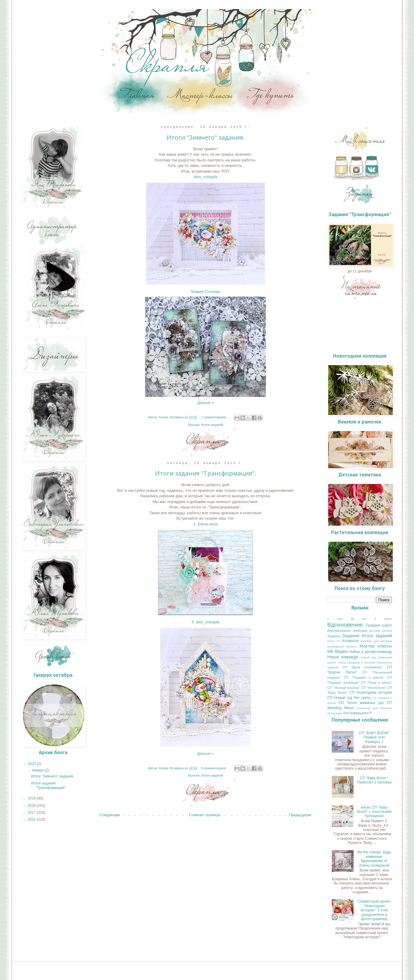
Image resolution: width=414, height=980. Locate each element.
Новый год (368, 657)
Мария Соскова (206, 292)
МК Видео (338, 651)
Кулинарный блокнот (342, 646)
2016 (32, 819)
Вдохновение (345, 625)
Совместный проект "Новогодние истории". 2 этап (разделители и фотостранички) (374, 910)
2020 (32, 764)
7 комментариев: (214, 417)
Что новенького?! (357, 713)
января (38, 770)
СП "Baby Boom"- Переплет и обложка (374, 780)
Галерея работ (379, 625)
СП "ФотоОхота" (374, 688)
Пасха (342, 662)
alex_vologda (205, 177)
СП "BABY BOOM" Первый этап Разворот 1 (374, 737)
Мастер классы (376, 646)
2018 (32, 806)
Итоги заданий (212, 425)
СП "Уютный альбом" (344, 688)
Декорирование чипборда (347, 631)
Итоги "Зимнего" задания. (205, 137)
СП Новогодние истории (371, 693)
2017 (32, 813)
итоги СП (334, 641)
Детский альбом (381, 631)
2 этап (335, 619)
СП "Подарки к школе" (364, 677)
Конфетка (351, 641)
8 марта (383, 619)
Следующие (110, 815)
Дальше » (205, 403)
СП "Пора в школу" (376, 683)
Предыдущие (300, 815)
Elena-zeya (208, 524)
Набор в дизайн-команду (371, 652)
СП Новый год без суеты (349, 698)
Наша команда (343, 657)
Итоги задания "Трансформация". (205, 473)
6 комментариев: (214, 768)
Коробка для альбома (376, 641)
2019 (32, 798)
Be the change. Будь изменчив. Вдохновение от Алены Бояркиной (374, 859)
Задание (334, 636)
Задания (351, 636)
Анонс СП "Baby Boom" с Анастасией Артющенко (374, 812)
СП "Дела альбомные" (362, 667)
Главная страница (205, 815)
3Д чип (359, 619)
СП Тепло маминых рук (361, 703)
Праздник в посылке (361, 662)
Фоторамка (335, 713)
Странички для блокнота (374, 708)
